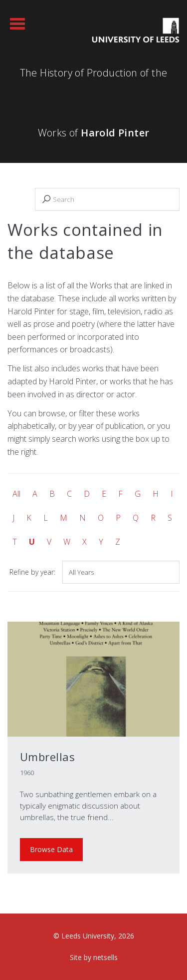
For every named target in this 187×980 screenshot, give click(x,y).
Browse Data (51, 849)
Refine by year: (32, 572)
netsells (105, 957)
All (16, 494)
